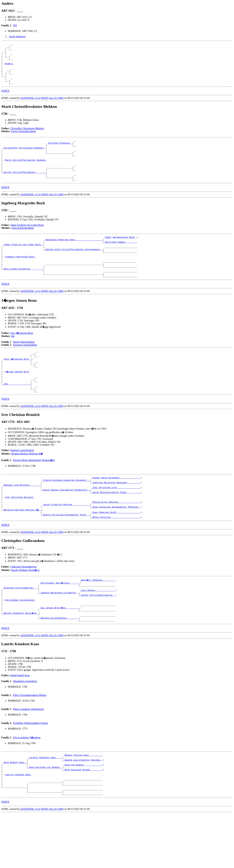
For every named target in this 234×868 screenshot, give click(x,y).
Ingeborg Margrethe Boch (20, 278)
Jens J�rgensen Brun (22, 358)
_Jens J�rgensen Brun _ (17, 385)
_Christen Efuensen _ (60, 152)
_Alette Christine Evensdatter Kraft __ (66, 554)
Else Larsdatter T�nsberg (27, 784)
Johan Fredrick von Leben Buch (27, 242)
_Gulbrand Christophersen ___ (20, 629)
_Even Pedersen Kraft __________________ (116, 551)
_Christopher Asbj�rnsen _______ (60, 623)
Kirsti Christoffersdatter (24, 140)
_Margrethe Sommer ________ (120, 260)
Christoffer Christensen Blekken (27, 137)
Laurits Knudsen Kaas (18, 825)
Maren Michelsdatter (24, 367)
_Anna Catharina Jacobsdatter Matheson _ (116, 545)
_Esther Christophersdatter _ (98, 637)
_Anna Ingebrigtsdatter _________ (23, 292)
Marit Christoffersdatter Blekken (26, 173)
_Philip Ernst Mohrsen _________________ (116, 539)
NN (15, 25)
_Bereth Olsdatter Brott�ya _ (21, 658)
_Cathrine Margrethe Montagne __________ (116, 516)
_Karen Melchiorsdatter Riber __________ (116, 528)
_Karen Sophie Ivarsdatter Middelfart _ (66, 525)
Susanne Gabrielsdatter (25, 370)
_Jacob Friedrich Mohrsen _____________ (66, 542)
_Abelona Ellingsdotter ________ (59, 664)
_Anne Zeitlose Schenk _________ (83, 819)
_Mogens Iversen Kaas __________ (83, 802)
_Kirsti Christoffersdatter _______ (24, 187)
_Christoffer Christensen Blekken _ (24, 158)
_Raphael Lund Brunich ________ (22, 519)
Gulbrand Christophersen (23, 607)
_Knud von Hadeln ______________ (83, 813)
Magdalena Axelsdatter (25, 727)
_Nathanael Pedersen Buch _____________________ (74, 257)
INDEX (5, 99)
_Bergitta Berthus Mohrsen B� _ (22, 548)
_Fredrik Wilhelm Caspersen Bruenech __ (66, 513)
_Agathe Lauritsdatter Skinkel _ (83, 808)
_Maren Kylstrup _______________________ (116, 557)
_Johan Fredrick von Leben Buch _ (23, 263)
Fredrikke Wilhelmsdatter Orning (30, 769)
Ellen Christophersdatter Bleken (30, 741)
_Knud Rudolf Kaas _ (15, 811)
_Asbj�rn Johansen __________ (98, 620)
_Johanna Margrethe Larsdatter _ (59, 634)
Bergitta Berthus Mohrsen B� (27, 486)
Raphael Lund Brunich (22, 482)
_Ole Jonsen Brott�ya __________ (60, 652)
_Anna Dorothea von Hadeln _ (45, 816)
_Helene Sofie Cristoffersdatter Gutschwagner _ (74, 269)
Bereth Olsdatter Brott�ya (25, 610)
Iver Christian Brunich (20, 534)
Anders (10, 68)
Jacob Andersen (17, 36)
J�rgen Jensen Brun (18, 400)
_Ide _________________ (17, 414)
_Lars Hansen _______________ (98, 632)
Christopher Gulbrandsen (20, 643)
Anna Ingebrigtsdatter (23, 244)
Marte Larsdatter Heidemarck (28, 755)
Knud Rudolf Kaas (20, 722)
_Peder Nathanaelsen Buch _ (120, 254)
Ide (13, 361)
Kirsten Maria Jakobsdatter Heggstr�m (34, 492)
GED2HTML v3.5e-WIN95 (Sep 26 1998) (42, 106)
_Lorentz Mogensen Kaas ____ (45, 805)
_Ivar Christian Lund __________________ (116, 522)
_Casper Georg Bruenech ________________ (116, 510)
